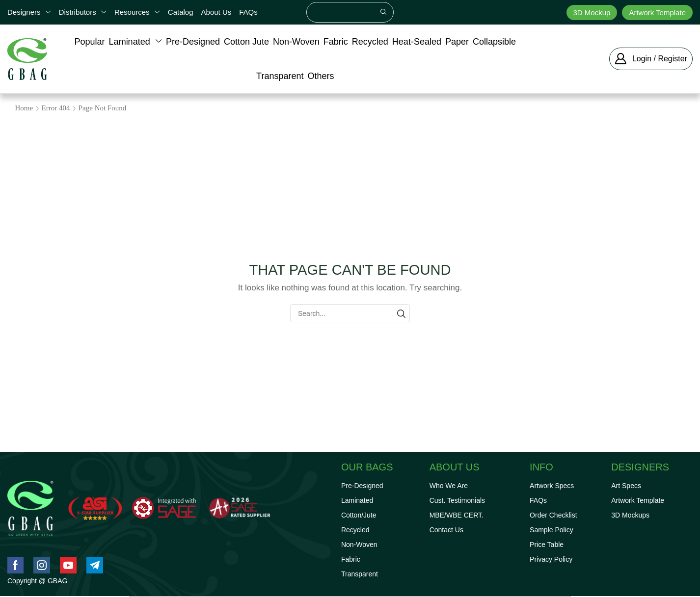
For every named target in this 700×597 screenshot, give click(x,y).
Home (24, 108)
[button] (651, 59)
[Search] (383, 12)
